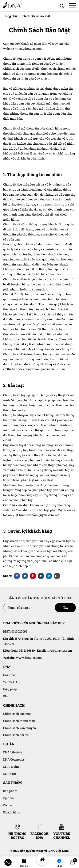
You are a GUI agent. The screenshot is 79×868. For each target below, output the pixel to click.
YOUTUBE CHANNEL (62, 832)
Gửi (65, 607)
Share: (8, 576)
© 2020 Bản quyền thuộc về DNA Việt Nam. (39, 851)
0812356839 (27, 650)
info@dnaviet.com (59, 650)
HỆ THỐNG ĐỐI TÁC (17, 832)
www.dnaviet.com (29, 658)
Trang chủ (10, 16)
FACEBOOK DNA (40, 832)
